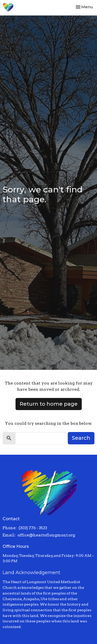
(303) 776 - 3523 (33, 528)
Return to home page (49, 404)
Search (81, 438)
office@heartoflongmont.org (46, 535)
